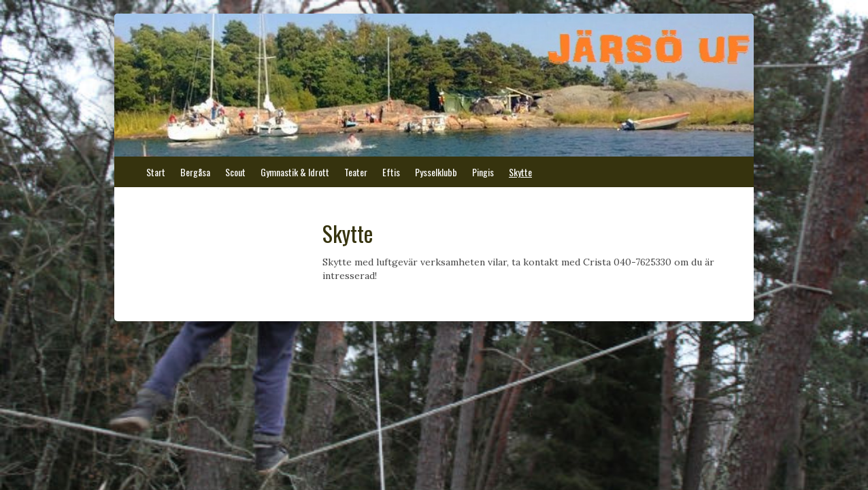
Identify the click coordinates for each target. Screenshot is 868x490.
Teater (356, 172)
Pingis (483, 172)
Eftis (391, 172)
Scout (235, 172)
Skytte (520, 172)
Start (156, 172)
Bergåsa (195, 172)
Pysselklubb (436, 172)
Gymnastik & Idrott (295, 172)
